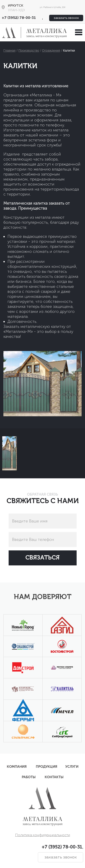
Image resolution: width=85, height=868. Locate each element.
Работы (29, 777)
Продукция (47, 767)
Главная (9, 50)
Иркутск (16, 6)
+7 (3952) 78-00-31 (19, 18)
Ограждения (51, 50)
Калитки (69, 50)
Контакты (54, 777)
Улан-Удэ (16, 10)
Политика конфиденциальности (43, 835)
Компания (17, 767)
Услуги (72, 767)
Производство (29, 50)
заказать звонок (66, 18)
